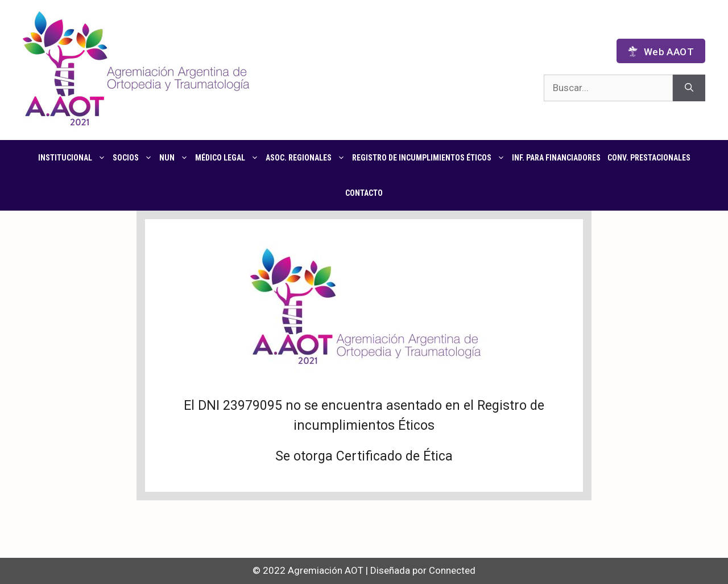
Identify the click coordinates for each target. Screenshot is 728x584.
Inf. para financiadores (556, 158)
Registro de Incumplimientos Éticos (430, 158)
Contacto (364, 193)
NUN (175, 158)
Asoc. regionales (307, 158)
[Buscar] (689, 88)
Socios (134, 158)
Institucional (74, 158)
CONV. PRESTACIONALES (649, 158)
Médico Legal (229, 158)
